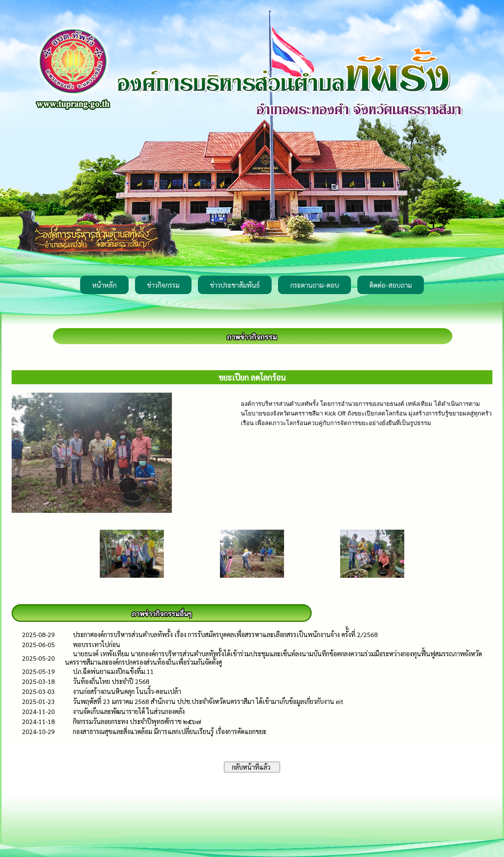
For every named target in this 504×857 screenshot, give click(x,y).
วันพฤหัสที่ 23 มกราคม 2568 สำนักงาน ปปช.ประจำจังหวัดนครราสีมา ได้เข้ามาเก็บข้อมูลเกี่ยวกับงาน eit (208, 701)
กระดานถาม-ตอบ (314, 285)
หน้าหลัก (104, 285)
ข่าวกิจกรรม (163, 285)
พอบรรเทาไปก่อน (97, 644)
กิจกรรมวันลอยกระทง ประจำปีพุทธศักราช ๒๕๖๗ (137, 721)
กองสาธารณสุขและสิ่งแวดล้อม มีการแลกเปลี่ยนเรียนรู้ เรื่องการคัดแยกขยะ (170, 731)
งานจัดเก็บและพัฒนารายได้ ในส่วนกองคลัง (129, 711)
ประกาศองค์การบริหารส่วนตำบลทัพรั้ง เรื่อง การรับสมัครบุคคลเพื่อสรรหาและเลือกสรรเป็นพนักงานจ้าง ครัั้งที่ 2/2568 (225, 634)
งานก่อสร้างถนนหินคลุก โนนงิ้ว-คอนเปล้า (127, 691)
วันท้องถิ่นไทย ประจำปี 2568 (111, 681)
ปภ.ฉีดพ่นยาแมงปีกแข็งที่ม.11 (113, 671)
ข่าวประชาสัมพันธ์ (235, 285)
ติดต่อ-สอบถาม (391, 285)
